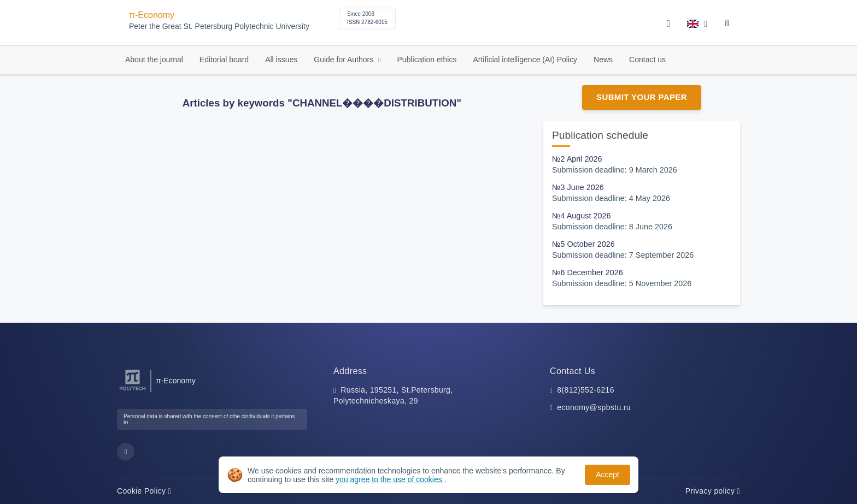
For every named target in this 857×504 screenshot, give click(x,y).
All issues (281, 60)
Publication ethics (427, 60)
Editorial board (224, 60)
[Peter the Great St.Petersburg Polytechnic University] (133, 391)
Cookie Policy (144, 491)
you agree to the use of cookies (390, 479)
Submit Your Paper (642, 97)
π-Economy (152, 15)
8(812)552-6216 (586, 390)
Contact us (647, 60)
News (603, 60)
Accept (607, 475)
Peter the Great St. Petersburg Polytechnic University (219, 26)
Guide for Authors (345, 60)
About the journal (154, 60)
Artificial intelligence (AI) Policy (525, 60)
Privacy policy (713, 491)
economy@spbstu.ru (594, 407)
